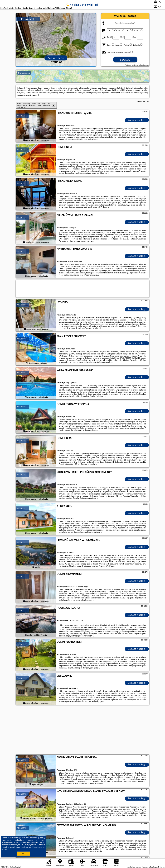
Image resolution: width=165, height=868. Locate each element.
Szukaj (125, 60)
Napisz (162, 867)
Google (42, 838)
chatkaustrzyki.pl (83, 5)
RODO (4, 849)
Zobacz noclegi (137, 120)
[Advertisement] (82, 730)
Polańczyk (21, 116)
